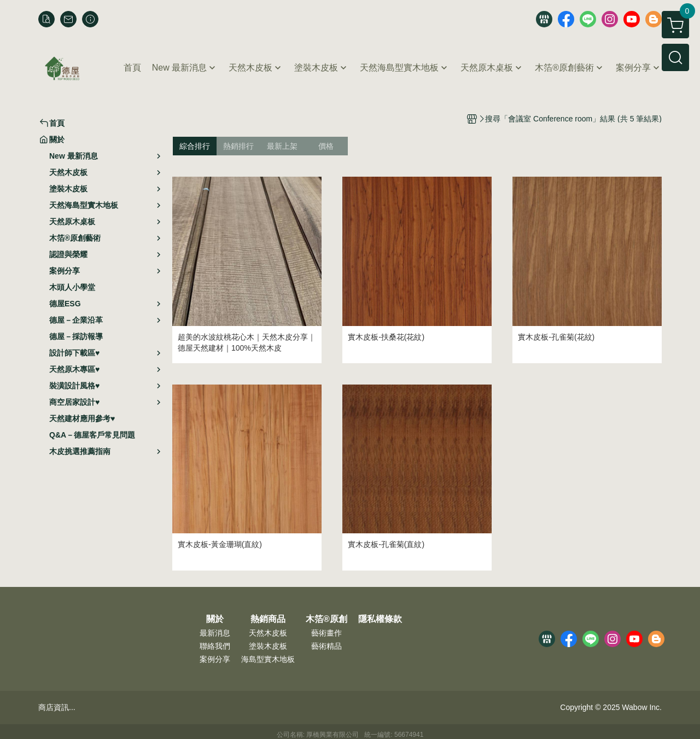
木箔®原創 (326, 619)
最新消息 (215, 633)
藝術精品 (326, 646)
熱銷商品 (268, 619)
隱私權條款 (380, 619)
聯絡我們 (215, 646)
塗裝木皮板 (268, 646)
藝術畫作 (326, 633)
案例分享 (215, 659)
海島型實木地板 (268, 659)
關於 (215, 619)
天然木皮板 (268, 633)
